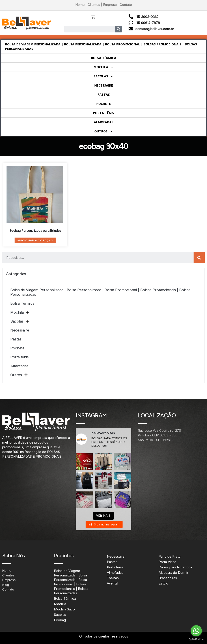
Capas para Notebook (176, 567)
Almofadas (104, 122)
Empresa (110, 5)
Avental (112, 583)
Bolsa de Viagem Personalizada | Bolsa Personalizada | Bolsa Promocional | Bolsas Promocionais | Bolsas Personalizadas (101, 46)
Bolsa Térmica (104, 58)
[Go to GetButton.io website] (196, 639)
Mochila (104, 67)
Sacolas (103, 76)
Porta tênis (103, 113)
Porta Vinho (167, 562)
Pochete (104, 104)
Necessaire (104, 85)
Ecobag (60, 620)
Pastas (104, 95)
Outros (104, 131)
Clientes (94, 5)
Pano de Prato (170, 556)
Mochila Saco (64, 609)
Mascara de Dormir (173, 573)
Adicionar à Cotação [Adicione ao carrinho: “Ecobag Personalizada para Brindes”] (35, 240)
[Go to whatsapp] (196, 631)
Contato (126, 5)
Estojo (163, 583)
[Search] (119, 29)
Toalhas (113, 578)
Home (80, 5)
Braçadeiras (168, 578)
